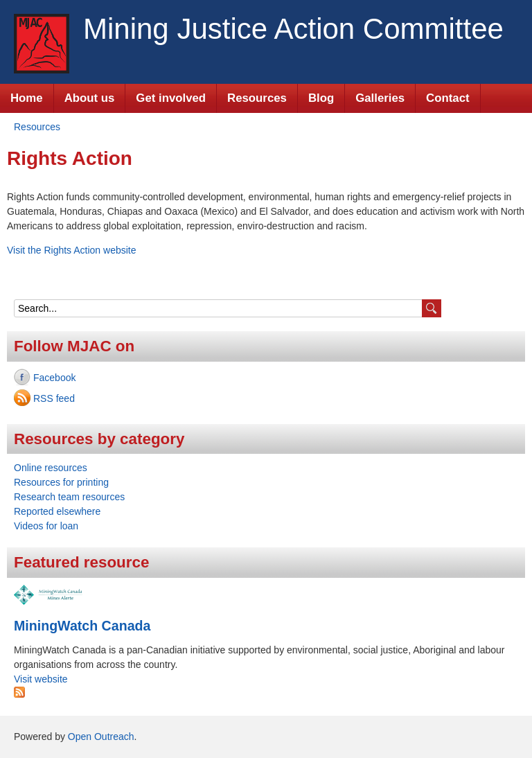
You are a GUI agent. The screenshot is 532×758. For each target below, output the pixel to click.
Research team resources (69, 497)
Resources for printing (61, 482)
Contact (447, 98)
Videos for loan (46, 526)
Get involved (171, 98)
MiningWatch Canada (82, 626)
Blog (321, 98)
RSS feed (54, 398)
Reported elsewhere (57, 511)
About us (90, 98)
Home (27, 98)
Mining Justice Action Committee (293, 29)
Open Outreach (101, 737)
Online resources (51, 468)
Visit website (41, 679)
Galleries (380, 98)
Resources (257, 98)
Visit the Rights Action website (72, 250)
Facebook (54, 378)
